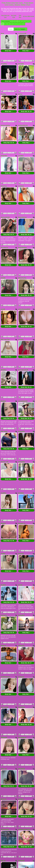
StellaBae (4, 336)
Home (11, 29)
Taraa (2, 33)
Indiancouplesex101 (24, 749)
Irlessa (20, 88)
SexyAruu (4, 171)
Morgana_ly (22, 474)
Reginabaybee (23, 226)
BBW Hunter (31, 16)
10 (20, 21)
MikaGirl (3, 474)
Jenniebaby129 (23, 364)
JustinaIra (21, 612)
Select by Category (20, 29)
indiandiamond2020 (24, 281)
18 (15, 24)
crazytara (21, 171)
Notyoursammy (5, 116)
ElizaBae (3, 364)
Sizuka (3, 804)
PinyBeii (3, 529)
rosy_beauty (4, 639)
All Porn (25, 16)
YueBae (3, 501)
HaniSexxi (21, 722)
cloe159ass (22, 639)
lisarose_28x (5, 418)
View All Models (6, 21)
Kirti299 (3, 253)
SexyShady (22, 694)
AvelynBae (4, 143)
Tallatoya (3, 584)
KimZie (20, 529)
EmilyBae (21, 447)
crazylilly (21, 309)
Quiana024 (21, 391)
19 (18, 24)
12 (27, 21)
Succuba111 (4, 226)
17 (12, 24)
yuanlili (3, 281)
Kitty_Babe (4, 391)
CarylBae (4, 447)
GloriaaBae (22, 418)
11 (24, 21)
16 (8, 24)
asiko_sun (4, 694)
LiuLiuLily (4, 556)
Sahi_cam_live (5, 309)
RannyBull (21, 556)
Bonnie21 (4, 722)
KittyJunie (21, 584)
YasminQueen (5, 749)
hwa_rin (3, 777)
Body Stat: (9, 48)
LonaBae (21, 143)
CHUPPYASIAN (5, 612)
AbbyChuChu (22, 253)
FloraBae (3, 88)
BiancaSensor (22, 199)
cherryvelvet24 (5, 199)
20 (21, 24)
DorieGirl (21, 501)
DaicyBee (21, 61)
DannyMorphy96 (23, 336)
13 (30, 21)
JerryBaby (4, 61)
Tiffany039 (4, 666)
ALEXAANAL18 (23, 116)
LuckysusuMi (22, 33)
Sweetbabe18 (22, 666)
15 (5, 24)
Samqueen (21, 777)
